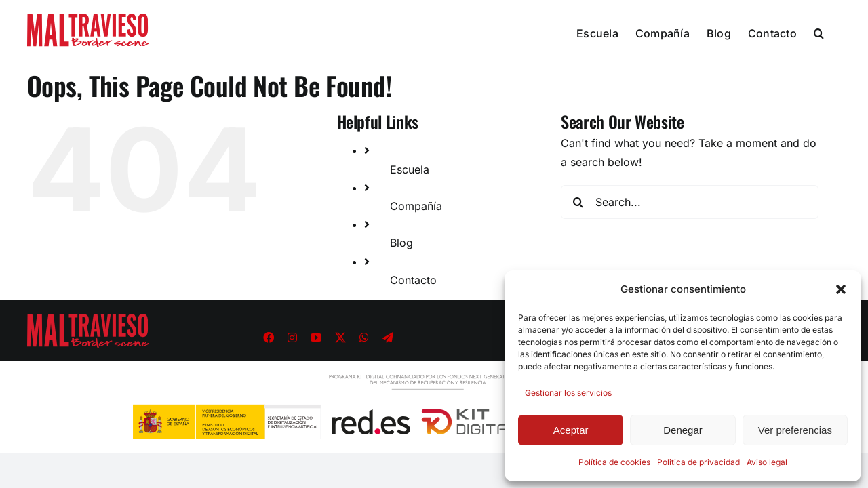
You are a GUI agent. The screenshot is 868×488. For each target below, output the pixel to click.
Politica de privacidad (698, 462)
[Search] (578, 202)
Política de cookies (614, 462)
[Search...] (690, 202)
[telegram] (388, 338)
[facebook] (269, 338)
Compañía (416, 206)
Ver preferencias (795, 430)
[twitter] (340, 338)
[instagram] (292, 338)
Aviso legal (767, 462)
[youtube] (316, 338)
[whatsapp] (364, 338)
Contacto (413, 280)
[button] (841, 289)
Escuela (410, 169)
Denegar (683, 430)
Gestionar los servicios (568, 393)
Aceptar (571, 430)
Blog (401, 243)
